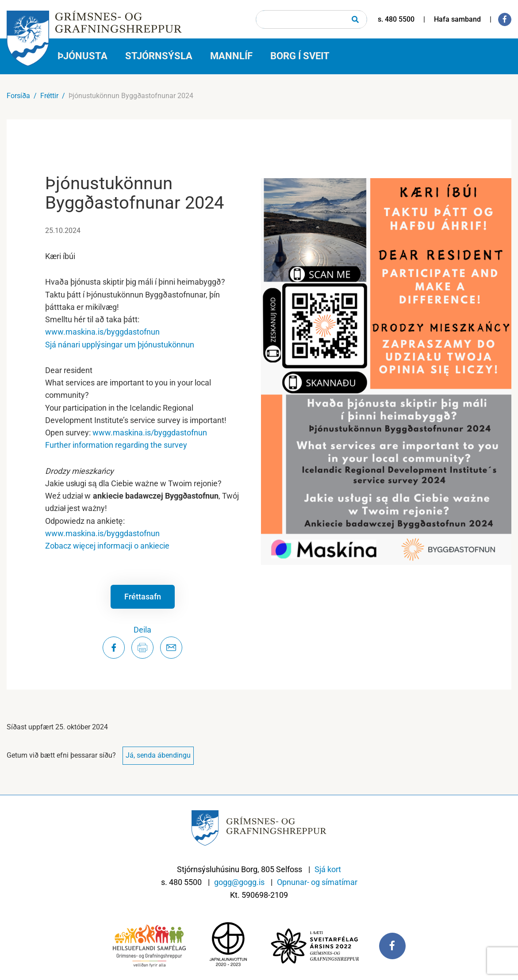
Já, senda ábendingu (158, 755)
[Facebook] (505, 19)
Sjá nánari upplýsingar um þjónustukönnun (120, 345)
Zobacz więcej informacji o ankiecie (107, 546)
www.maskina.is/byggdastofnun (102, 332)
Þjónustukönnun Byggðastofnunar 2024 (131, 96)
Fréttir (49, 96)
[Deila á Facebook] (114, 648)
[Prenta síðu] (142, 648)
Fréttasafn (143, 597)
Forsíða (18, 96)
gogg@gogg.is (239, 882)
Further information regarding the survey (116, 445)
